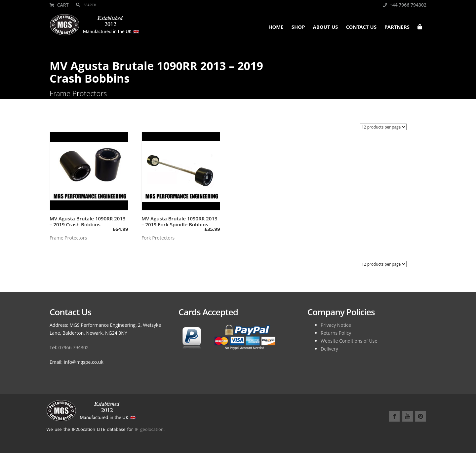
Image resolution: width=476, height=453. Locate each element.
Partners (397, 28)
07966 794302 (73, 347)
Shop (298, 28)
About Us (326, 28)
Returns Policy (336, 333)
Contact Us (361, 28)
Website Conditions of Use (349, 341)
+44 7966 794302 (405, 5)
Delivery (329, 349)
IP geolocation (149, 429)
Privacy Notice (336, 325)
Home (276, 28)
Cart (59, 5)
